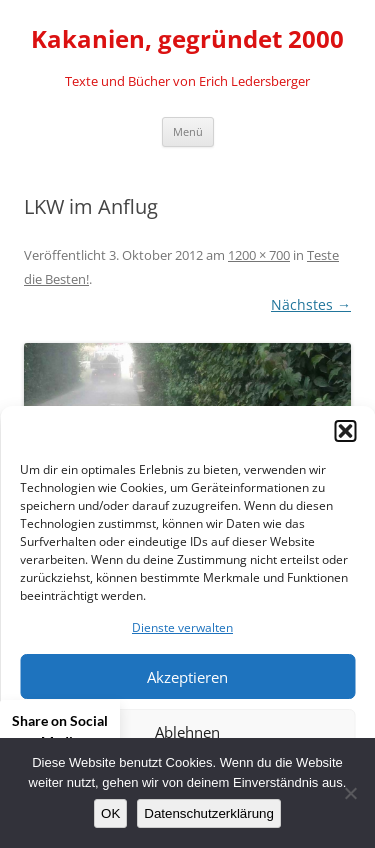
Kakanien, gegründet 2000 (187, 39)
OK (110, 813)
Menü (188, 131)
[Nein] (350, 793)
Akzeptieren (187, 677)
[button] (345, 431)
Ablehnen (187, 732)
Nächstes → (311, 304)
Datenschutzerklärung (209, 813)
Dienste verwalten (182, 627)
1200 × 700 (259, 255)
